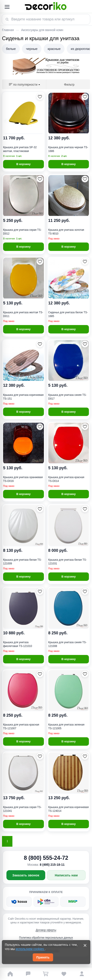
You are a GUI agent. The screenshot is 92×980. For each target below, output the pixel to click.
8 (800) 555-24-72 (46, 858)
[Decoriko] (46, 7)
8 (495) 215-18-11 (52, 865)
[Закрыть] (85, 945)
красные (54, 49)
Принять (43, 957)
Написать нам (66, 875)
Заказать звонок (26, 875)
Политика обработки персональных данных (46, 938)
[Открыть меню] (7, 7)
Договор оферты (46, 930)
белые (11, 49)
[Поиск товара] (46, 19)
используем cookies (30, 949)
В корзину (23, 164)
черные (32, 49)
